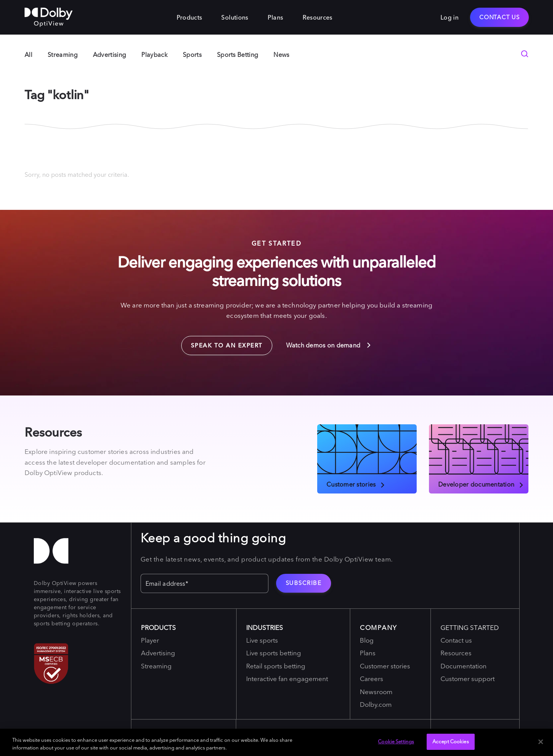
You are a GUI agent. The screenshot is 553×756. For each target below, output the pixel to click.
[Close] (541, 742)
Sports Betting (238, 55)
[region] (276, 742)
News (281, 55)
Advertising (110, 55)
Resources (318, 17)
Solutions (235, 17)
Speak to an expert (222, 342)
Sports (192, 55)
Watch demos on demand (329, 345)
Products (190, 17)
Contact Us (499, 17)
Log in (450, 17)
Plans (276, 17)
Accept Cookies (451, 741)
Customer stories (356, 484)
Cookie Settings (396, 741)
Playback (154, 55)
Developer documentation (481, 484)
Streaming (63, 55)
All (28, 55)
